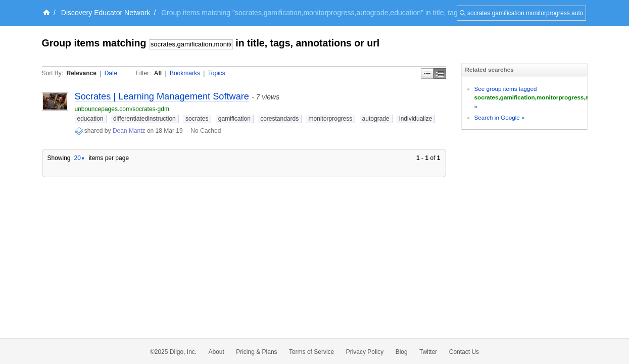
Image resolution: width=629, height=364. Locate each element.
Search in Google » (500, 117)
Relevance (82, 73)
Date (111, 73)
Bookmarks (185, 73)
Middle (440, 73)
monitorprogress (331, 119)
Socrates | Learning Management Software (162, 96)
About (216, 352)
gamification (234, 119)
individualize (416, 119)
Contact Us (464, 352)
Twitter (428, 352)
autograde (376, 119)
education (90, 119)
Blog (402, 352)
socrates (197, 119)
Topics (217, 73)
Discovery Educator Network (106, 13)
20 (79, 158)
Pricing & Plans (256, 352)
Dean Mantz (129, 131)
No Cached (206, 131)
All (158, 73)
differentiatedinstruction (144, 119)
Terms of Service (311, 352)
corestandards (279, 119)
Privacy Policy (365, 352)
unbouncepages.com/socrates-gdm (122, 109)
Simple (427, 73)
